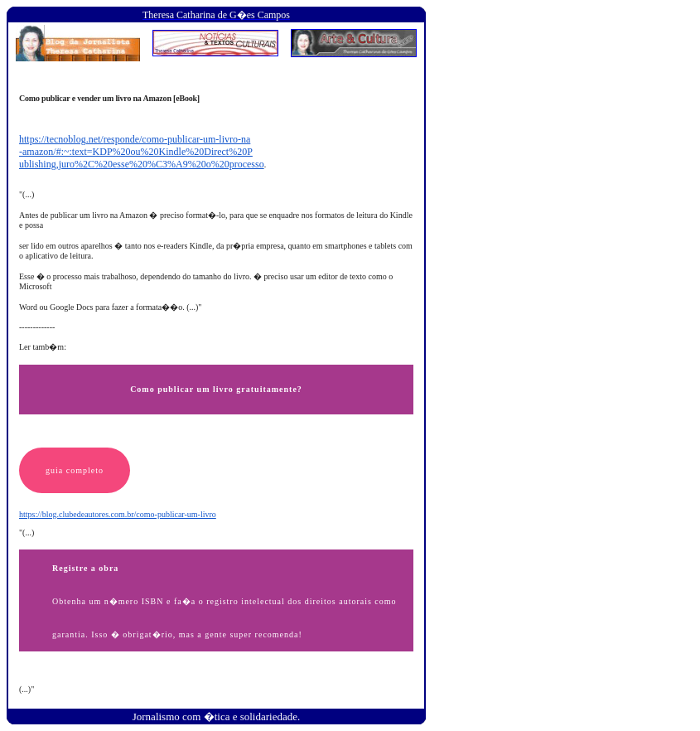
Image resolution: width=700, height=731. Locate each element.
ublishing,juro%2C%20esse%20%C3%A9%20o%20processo (142, 164)
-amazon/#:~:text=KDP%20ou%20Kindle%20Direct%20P (136, 152)
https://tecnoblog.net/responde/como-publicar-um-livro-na (135, 139)
